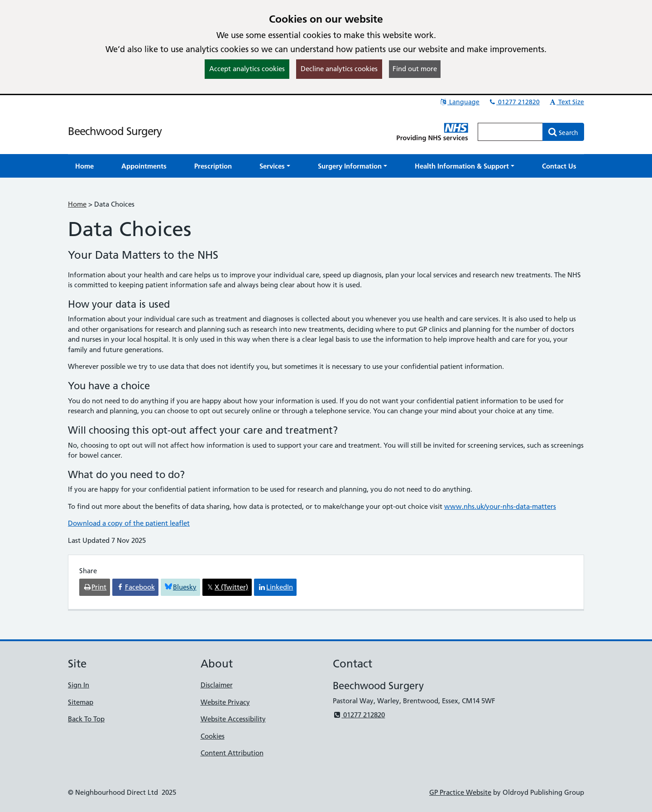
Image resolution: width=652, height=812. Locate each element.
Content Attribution (232, 753)
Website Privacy (225, 702)
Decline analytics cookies (339, 69)
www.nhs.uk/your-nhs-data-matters (500, 506)
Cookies (213, 736)
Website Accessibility (233, 719)
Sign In (79, 685)
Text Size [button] (566, 102)
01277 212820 (514, 102)
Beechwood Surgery (115, 131)
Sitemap (81, 702)
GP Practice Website (460, 792)
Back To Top (86, 719)
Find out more (415, 69)
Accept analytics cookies (247, 69)
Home (77, 204)
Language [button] (459, 102)
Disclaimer (217, 685)
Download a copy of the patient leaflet (129, 523)
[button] (275, 166)
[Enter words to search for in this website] (510, 132)
